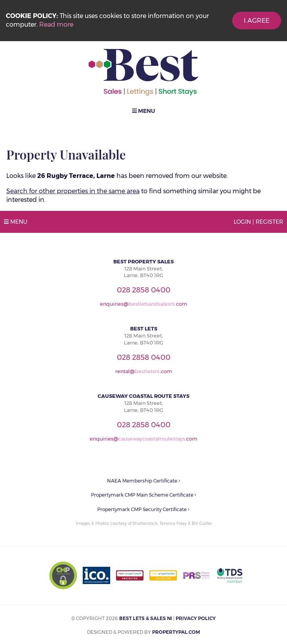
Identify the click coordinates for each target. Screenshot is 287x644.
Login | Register (258, 222)
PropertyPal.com (176, 632)
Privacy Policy (196, 618)
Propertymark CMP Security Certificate (143, 509)
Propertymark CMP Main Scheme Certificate (144, 495)
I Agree (257, 21)
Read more (56, 24)
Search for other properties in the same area (73, 191)
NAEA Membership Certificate (144, 481)
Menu (144, 111)
